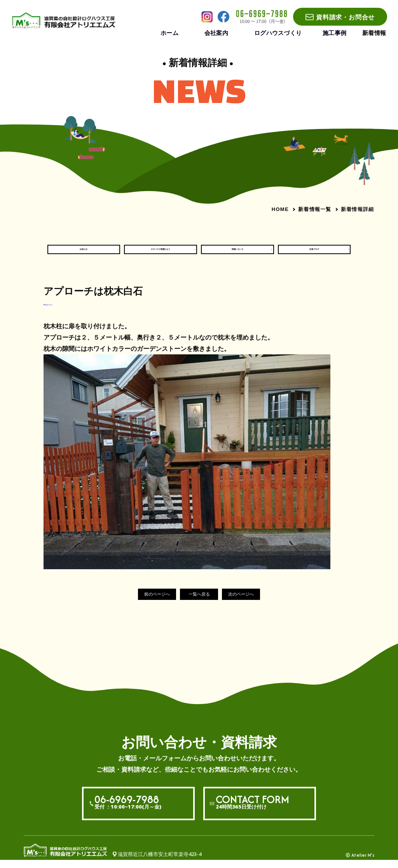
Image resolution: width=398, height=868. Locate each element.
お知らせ (84, 253)
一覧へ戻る (199, 602)
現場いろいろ (237, 253)
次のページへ (255, 602)
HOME (280, 209)
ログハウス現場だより (161, 253)
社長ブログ (314, 253)
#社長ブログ (58, 311)
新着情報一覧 (315, 209)
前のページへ (143, 602)
